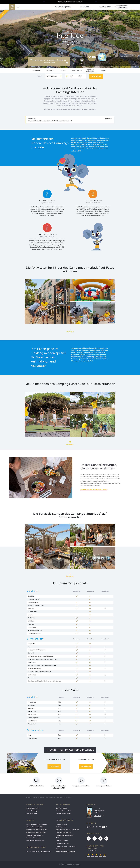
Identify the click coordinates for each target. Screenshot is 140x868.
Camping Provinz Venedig (64, 814)
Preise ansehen (96, 76)
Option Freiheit (61, 849)
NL (90, 827)
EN (93, 827)
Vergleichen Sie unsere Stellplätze (36, 832)
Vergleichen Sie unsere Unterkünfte (36, 830)
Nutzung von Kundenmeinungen (66, 846)
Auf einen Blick (37, 70)
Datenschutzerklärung (63, 843)
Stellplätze (63, 70)
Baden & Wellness (77, 70)
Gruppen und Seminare (33, 838)
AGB (57, 838)
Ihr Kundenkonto (61, 827)
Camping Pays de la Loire (64, 811)
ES (97, 827)
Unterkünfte (50, 70)
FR (100, 827)
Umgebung (104, 70)
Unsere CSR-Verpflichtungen (34, 835)
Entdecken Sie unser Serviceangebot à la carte (94, 489)
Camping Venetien (62, 808)
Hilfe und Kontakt (61, 824)
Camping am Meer (31, 814)
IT (106, 827)
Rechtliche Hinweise (62, 841)
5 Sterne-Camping (31, 811)
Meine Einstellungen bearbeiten (66, 852)
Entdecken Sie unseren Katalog (35, 827)
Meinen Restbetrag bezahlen (65, 835)
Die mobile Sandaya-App (64, 832)
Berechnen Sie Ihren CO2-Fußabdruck (68, 830)
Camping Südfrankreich (33, 808)
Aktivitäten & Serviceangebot (90, 70)
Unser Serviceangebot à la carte (35, 841)
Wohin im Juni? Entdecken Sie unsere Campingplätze (70, 2)
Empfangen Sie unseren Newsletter (36, 824)
